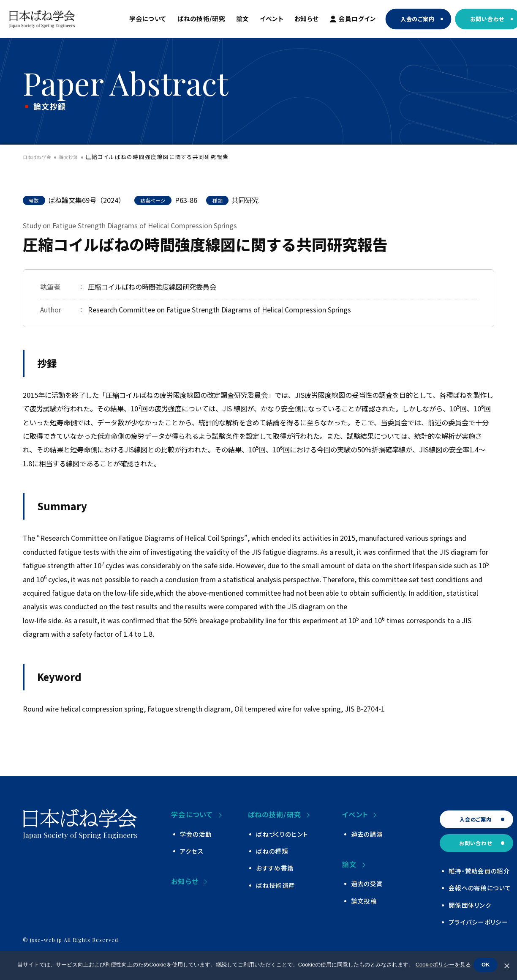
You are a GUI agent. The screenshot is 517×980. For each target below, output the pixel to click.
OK (487, 966)
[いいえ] (506, 966)
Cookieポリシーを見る (442, 966)
